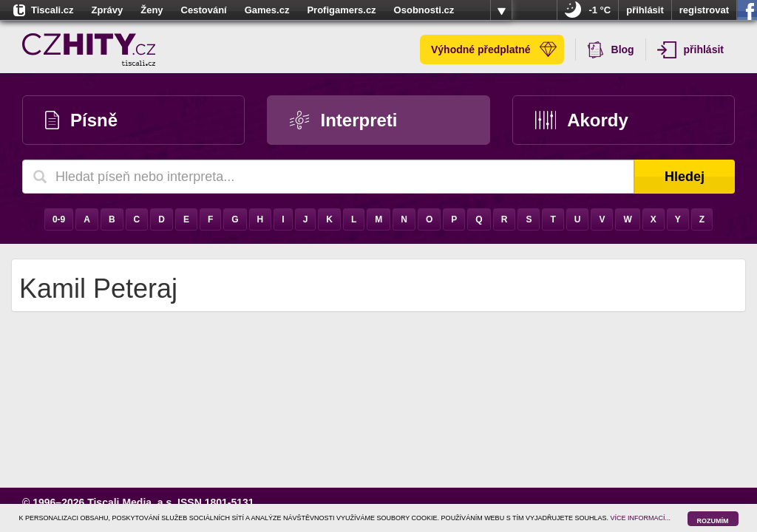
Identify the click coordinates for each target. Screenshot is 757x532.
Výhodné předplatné (494, 50)
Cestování (204, 10)
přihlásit (645, 10)
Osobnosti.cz (424, 10)
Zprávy (108, 10)
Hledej (685, 177)
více (501, 10)
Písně (81, 120)
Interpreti (343, 120)
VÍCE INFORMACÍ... (641, 518)
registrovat (704, 10)
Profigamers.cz (341, 10)
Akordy (582, 120)
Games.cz (267, 10)
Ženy (152, 10)
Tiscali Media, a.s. (131, 502)
